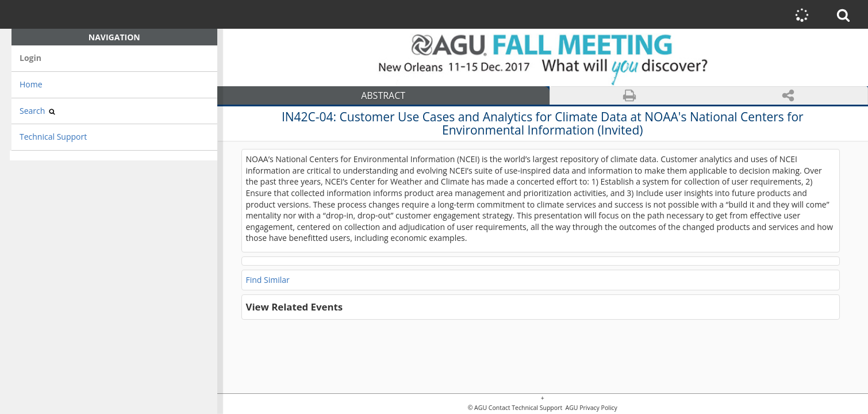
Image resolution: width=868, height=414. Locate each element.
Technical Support (53, 137)
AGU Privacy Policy (591, 408)
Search (37, 111)
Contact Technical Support (525, 408)
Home (31, 84)
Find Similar (268, 280)
